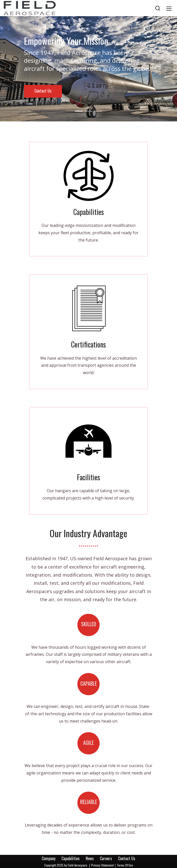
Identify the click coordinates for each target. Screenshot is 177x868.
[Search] (158, 8)
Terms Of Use (125, 865)
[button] (10, 69)
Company (49, 858)
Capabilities (71, 858)
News (90, 858)
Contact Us (43, 91)
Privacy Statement (102, 865)
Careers (106, 858)
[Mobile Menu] (169, 8)
